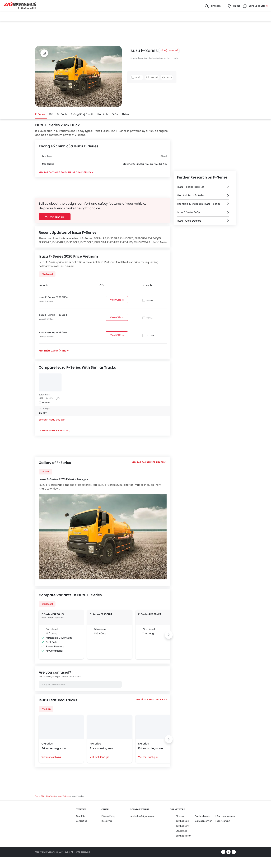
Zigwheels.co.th (183, 836)
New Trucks (51, 796)
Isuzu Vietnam (64, 796)
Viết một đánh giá (169, 51)
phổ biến (46, 709)
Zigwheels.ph (182, 821)
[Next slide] (169, 635)
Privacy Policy (108, 816)
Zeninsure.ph (223, 821)
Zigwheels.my (183, 826)
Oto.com (180, 816)
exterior (46, 472)
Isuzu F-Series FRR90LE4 (53, 315)
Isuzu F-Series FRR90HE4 (53, 297)
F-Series (40, 114)
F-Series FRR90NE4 (150, 614)
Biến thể (152, 77)
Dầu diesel (47, 274)
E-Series (144, 744)
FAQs (115, 114)
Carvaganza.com (226, 816)
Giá (51, 114)
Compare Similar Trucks (54, 430)
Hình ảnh (102, 114)
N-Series (95, 744)
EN (263, 6)
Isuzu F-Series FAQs (188, 212)
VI (267, 6)
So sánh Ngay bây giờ (52, 420)
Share (167, 77)
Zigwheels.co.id (203, 816)
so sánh (62, 114)
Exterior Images (155, 462)
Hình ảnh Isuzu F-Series (191, 195)
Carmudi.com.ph (204, 821)
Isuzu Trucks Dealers (189, 221)
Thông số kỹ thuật (82, 114)
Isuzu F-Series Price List (191, 187)
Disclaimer (107, 821)
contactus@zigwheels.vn (143, 816)
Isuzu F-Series (45, 395)
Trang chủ (40, 796)
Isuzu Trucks (157, 699)
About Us (80, 816)
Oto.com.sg (181, 831)
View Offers (117, 300)
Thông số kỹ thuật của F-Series (72, 172)
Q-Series (47, 744)
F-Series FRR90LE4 (101, 614)
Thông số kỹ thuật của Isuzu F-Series (199, 204)
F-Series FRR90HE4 (53, 614)
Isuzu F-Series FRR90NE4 (53, 332)
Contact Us (81, 821)
